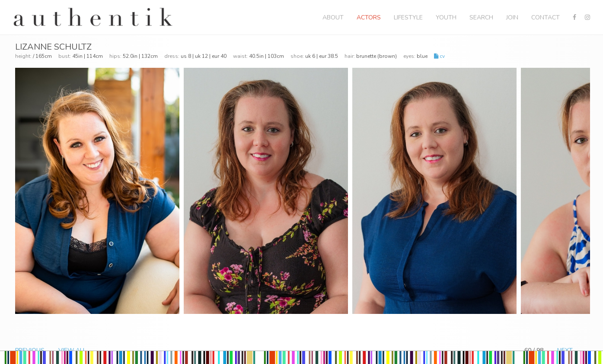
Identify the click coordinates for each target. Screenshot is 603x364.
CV (439, 56)
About (333, 17)
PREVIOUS (30, 350)
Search (481, 17)
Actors (369, 17)
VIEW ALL (72, 350)
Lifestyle (408, 17)
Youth (446, 17)
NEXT (565, 350)
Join (512, 17)
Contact (546, 17)
